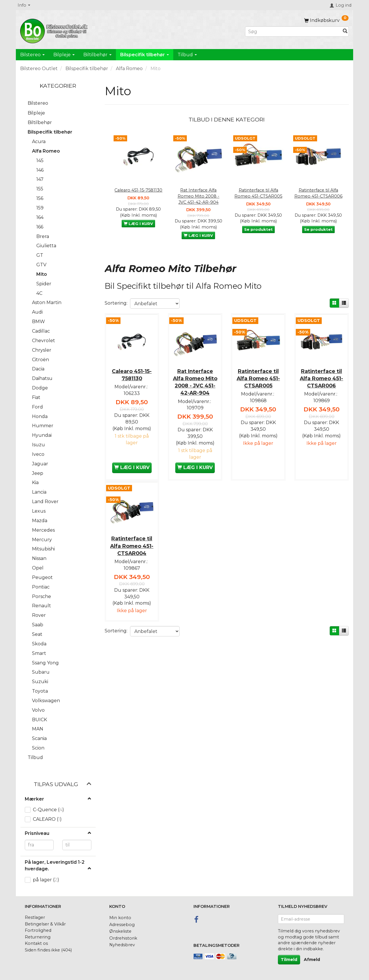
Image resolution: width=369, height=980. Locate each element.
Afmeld (312, 960)
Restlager (35, 917)
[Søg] (345, 32)
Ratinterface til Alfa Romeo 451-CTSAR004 (132, 545)
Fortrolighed (38, 930)
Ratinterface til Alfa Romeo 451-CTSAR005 (258, 193)
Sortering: (116, 303)
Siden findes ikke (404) (48, 950)
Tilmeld (289, 960)
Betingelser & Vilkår (45, 924)
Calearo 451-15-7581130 (138, 190)
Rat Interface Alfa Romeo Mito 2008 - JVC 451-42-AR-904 (198, 196)
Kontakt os (36, 943)
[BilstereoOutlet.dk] (55, 30)
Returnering (38, 937)
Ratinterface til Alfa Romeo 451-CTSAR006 (318, 193)
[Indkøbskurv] (326, 20)
